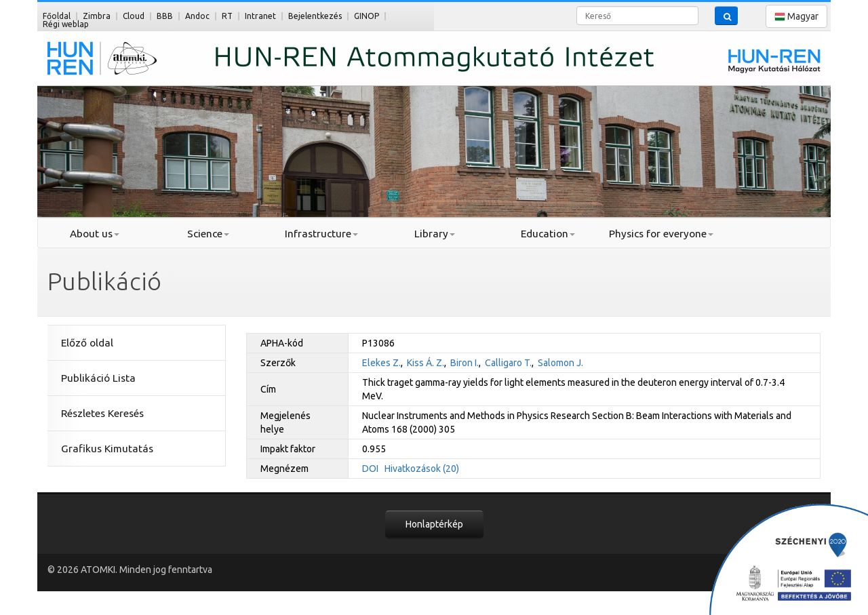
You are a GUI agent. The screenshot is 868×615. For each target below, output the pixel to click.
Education (548, 234)
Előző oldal (87, 343)
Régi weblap (66, 24)
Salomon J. (560, 363)
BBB (165, 16)
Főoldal (57, 16)
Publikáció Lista (98, 378)
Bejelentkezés (315, 16)
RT (227, 16)
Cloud (134, 16)
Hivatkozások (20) (422, 469)
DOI (370, 469)
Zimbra (97, 16)
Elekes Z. (381, 363)
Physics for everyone (661, 234)
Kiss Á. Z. (426, 363)
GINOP (367, 16)
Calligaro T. (508, 363)
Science (208, 234)
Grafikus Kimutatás (107, 449)
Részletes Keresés (102, 413)
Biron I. (465, 363)
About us (95, 234)
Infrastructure (321, 234)
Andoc (197, 16)
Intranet (260, 16)
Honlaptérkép (434, 524)
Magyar (796, 17)
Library (435, 234)
